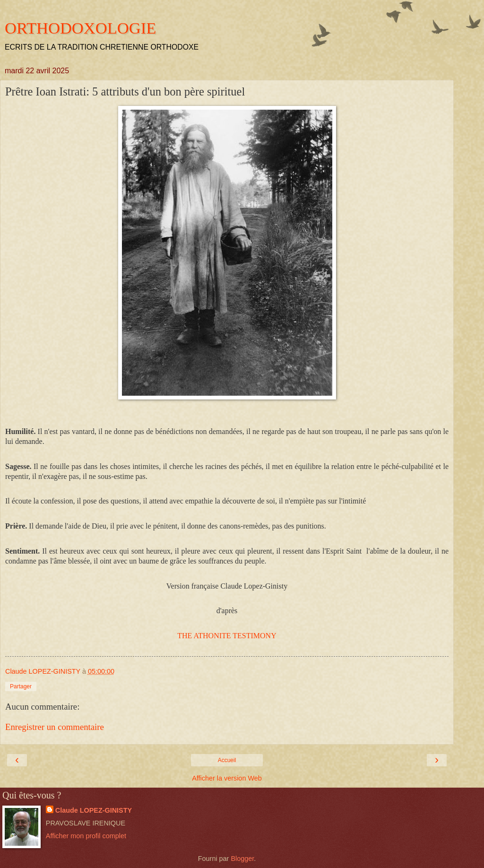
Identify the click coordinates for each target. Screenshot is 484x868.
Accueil (227, 760)
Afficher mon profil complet (86, 836)
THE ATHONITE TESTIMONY (227, 636)
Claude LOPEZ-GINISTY (94, 810)
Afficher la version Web (227, 778)
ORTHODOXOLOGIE (80, 28)
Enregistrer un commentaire (55, 727)
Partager (21, 686)
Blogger (242, 859)
